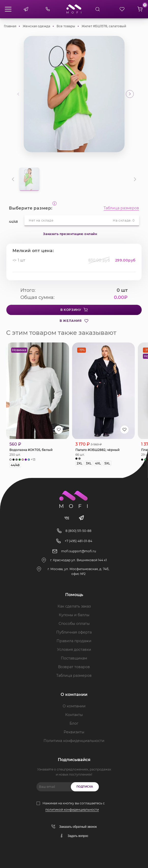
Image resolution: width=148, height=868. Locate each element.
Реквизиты (74, 732)
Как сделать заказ (74, 606)
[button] (130, 94)
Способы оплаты (74, 624)
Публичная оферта (74, 632)
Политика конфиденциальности (74, 741)
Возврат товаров (74, 667)
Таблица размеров (121, 208)
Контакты (74, 715)
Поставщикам (74, 658)
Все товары (66, 26)
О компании (74, 706)
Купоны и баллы (74, 615)
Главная (10, 26)
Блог (74, 723)
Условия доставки (74, 650)
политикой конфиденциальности (72, 810)
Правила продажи (74, 641)
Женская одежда (36, 26)
